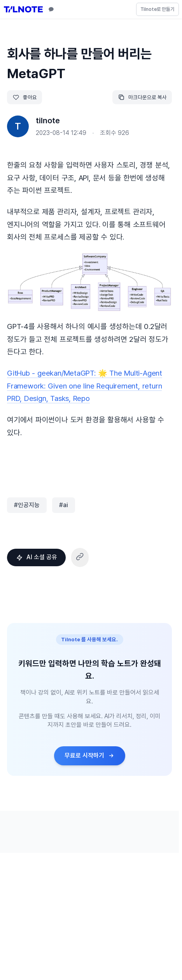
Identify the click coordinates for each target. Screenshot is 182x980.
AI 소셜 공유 (37, 557)
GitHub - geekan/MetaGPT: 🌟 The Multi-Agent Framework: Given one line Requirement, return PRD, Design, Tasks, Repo (85, 386)
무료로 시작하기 (90, 755)
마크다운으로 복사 (142, 97)
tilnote (48, 121)
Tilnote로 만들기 (158, 9)
